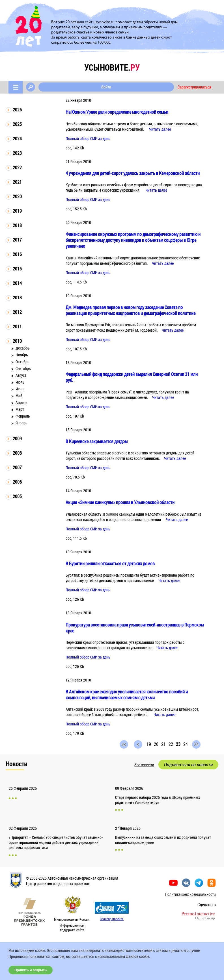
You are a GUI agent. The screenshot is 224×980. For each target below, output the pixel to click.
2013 (17, 298)
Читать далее (160, 129)
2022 (17, 167)
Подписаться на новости (188, 765)
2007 (17, 467)
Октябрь (22, 362)
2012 (17, 312)
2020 (17, 196)
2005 (17, 496)
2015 (17, 269)
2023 (17, 153)
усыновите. (112, 67)
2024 (17, 138)
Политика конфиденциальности (190, 894)
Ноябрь (22, 355)
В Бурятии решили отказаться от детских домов (110, 563)
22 (171, 744)
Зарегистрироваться (194, 87)
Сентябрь (23, 368)
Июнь (20, 389)
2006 (17, 482)
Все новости (144, 765)
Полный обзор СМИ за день (88, 138)
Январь (21, 423)
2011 (17, 326)
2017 (17, 240)
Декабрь (23, 348)
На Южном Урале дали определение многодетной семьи (117, 112)
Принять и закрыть (31, 970)
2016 (17, 254)
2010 (17, 341)
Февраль (23, 416)
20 (156, 744)
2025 (17, 124)
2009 (17, 438)
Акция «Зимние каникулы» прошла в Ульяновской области (120, 502)
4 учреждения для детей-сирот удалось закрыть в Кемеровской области (133, 173)
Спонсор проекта (112, 919)
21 (163, 744)
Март (20, 409)
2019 (17, 211)
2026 (17, 110)
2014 (17, 283)
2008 (17, 453)
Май (19, 396)
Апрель (21, 402)
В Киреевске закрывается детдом (97, 441)
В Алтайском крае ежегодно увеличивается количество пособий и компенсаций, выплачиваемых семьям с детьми (127, 695)
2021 (17, 182)
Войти (106, 87)
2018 (17, 225)
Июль (20, 382)
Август (21, 375)
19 (149, 744)
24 (186, 744)
